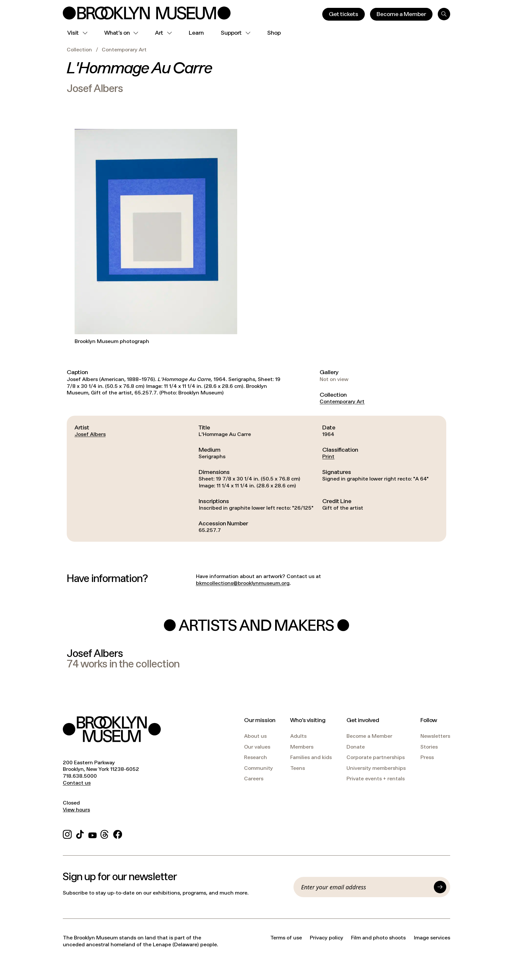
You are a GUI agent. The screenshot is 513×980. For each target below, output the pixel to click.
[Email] (365, 887)
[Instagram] (67, 833)
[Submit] (440, 887)
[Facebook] (118, 833)
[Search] (444, 14)
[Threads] (105, 833)
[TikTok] (80, 833)
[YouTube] (93, 833)
